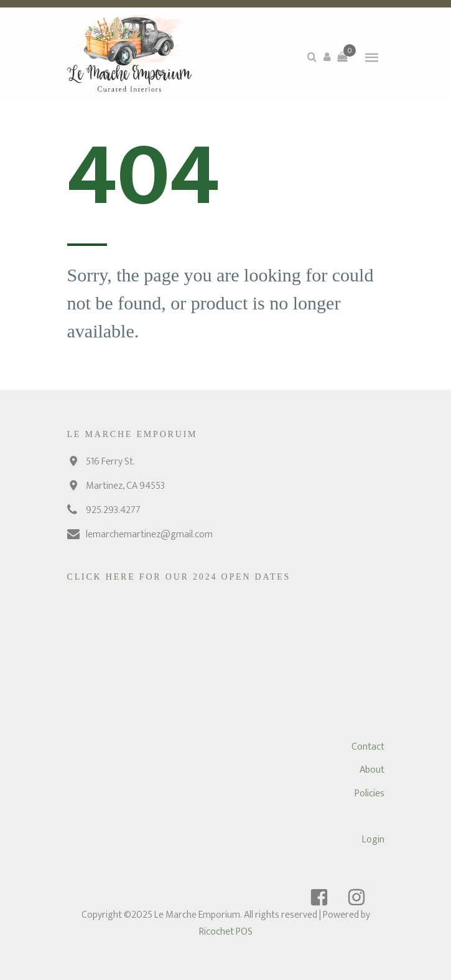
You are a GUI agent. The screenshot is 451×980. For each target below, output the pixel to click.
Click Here (103, 577)
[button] (327, 57)
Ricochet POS (226, 932)
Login (373, 840)
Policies (370, 794)
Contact (368, 747)
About (372, 770)
